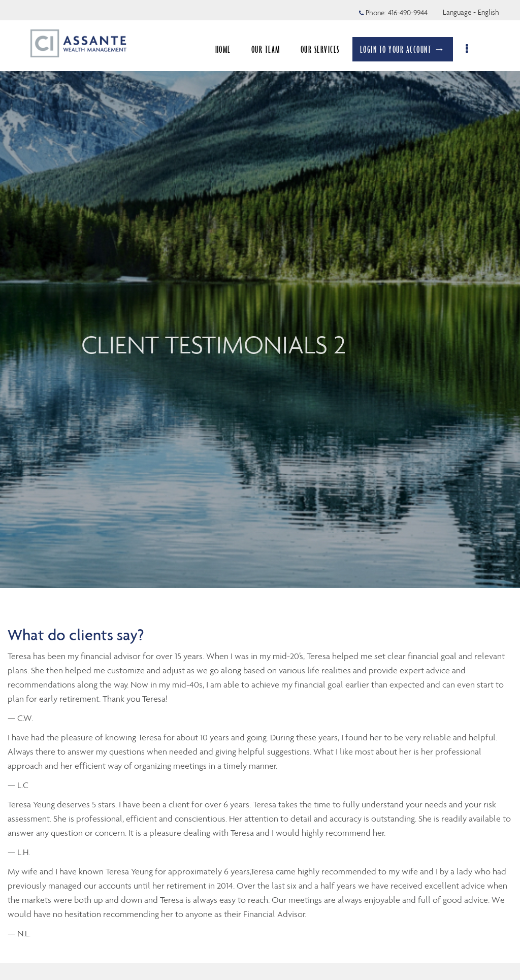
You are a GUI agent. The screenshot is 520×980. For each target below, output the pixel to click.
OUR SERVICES (325, 49)
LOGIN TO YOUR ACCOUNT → (408, 49)
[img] (260, 294)
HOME (228, 49)
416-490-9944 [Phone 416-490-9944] (408, 13)
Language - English (471, 12)
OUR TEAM (271, 49)
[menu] (473, 49)
